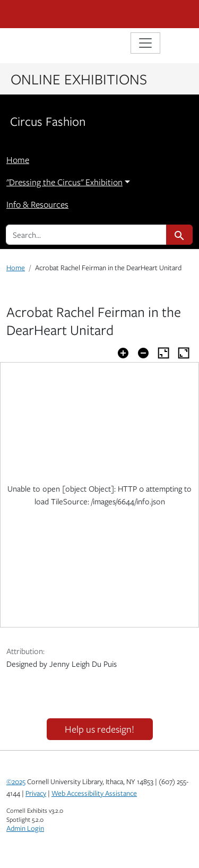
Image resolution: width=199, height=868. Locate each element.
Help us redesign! (99, 729)
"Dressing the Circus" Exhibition (64, 182)
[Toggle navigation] (145, 43)
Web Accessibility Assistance (94, 793)
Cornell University (59, 14)
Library (38, 44)
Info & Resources (37, 204)
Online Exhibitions (79, 79)
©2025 (16, 781)
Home (18, 160)
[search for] (86, 235)
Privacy (36, 793)
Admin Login (25, 828)
